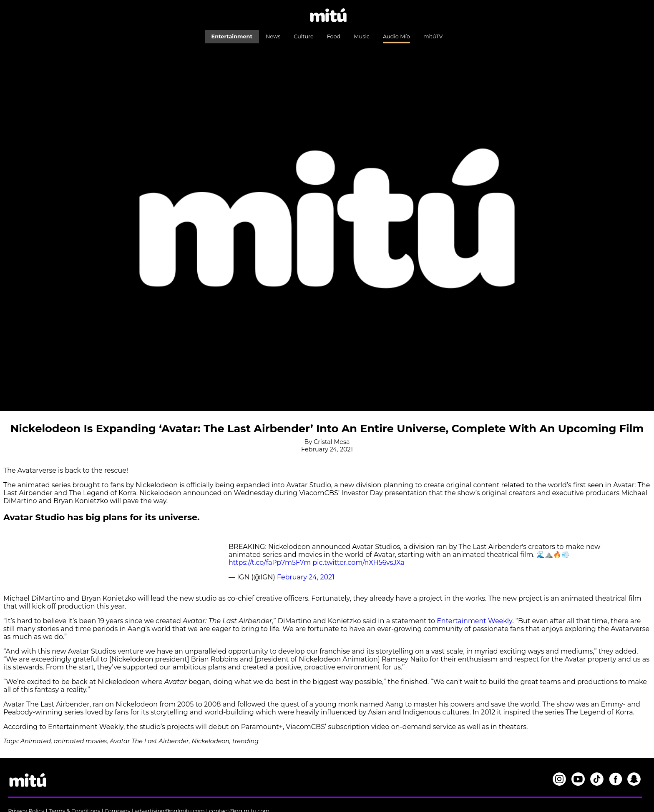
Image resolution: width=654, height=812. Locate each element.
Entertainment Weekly (474, 621)
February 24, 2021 (306, 577)
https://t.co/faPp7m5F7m (270, 563)
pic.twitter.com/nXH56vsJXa (358, 563)
